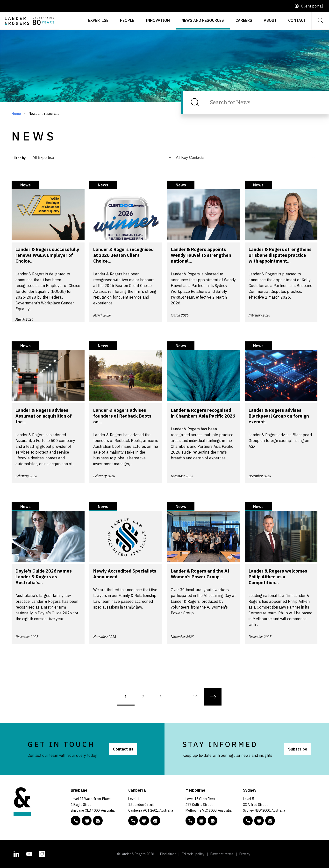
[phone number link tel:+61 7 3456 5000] (76, 821)
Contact (297, 20)
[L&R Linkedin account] (16, 853)
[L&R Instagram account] (42, 853)
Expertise (98, 20)
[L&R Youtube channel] (29, 853)
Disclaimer (168, 854)
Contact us (123, 749)
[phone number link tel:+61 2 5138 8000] (133, 821)
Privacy (245, 854)
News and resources (203, 20)
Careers (244, 20)
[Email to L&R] (98, 821)
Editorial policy (193, 854)
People (127, 20)
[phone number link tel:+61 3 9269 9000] (190, 821)
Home (16, 114)
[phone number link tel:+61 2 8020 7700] (248, 821)
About (270, 20)
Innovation (158, 20)
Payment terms (222, 854)
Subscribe (298, 749)
